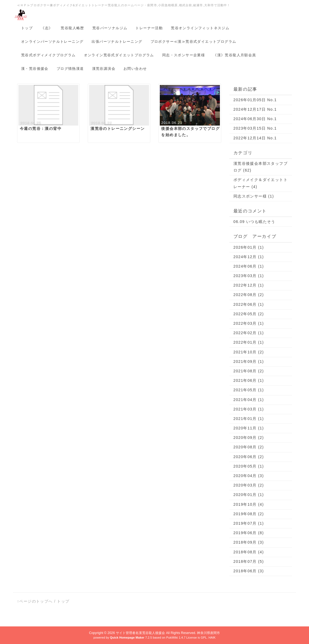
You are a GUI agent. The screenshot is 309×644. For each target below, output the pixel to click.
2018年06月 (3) (249, 571)
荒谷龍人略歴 (72, 28)
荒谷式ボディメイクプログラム (48, 55)
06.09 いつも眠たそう (254, 222)
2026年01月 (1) (249, 247)
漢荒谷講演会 (104, 69)
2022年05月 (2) (249, 314)
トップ (27, 28)
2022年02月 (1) (249, 333)
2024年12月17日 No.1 (255, 109)
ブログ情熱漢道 (70, 69)
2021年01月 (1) (249, 419)
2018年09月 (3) (249, 542)
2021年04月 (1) (249, 400)
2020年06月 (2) (249, 457)
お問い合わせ (135, 69)
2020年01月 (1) (249, 495)
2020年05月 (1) (249, 466)
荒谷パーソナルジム (110, 28)
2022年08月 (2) (249, 295)
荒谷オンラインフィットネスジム (200, 28)
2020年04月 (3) (249, 476)
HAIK (212, 638)
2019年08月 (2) (249, 514)
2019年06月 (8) (249, 533)
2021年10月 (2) (249, 352)
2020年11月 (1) (249, 428)
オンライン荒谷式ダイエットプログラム (119, 55)
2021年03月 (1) (249, 409)
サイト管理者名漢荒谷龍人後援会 (141, 633)
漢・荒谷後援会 (35, 69)
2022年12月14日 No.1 (255, 138)
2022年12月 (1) (249, 285)
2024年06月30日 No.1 (255, 119)
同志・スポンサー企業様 (184, 55)
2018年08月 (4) (249, 552)
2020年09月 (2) (249, 438)
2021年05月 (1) (249, 390)
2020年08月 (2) (249, 447)
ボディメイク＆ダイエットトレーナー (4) (261, 183)
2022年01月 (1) (249, 342)
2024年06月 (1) (249, 266)
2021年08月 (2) (249, 371)
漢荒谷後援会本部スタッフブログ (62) (261, 167)
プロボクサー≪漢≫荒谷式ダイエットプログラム (193, 42)
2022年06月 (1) (249, 304)
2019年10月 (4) (249, 504)
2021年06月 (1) (249, 380)
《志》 (47, 28)
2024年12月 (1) (249, 257)
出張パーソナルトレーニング (117, 42)
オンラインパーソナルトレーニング (52, 42)
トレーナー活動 (149, 28)
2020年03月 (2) (249, 485)
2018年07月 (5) (249, 561)
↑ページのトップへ (35, 601)
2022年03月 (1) (249, 323)
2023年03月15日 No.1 (255, 128)
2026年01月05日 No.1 (255, 100)
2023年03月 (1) (249, 276)
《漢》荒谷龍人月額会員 (235, 55)
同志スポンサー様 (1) (254, 196)
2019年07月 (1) (249, 523)
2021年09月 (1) (249, 362)
